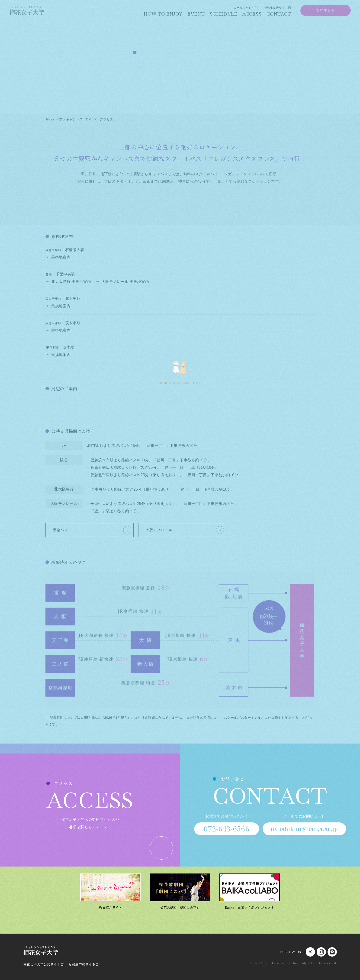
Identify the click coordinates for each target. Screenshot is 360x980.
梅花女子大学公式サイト (43, 964)
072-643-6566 (227, 829)
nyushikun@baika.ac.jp (304, 829)
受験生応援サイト (84, 964)
